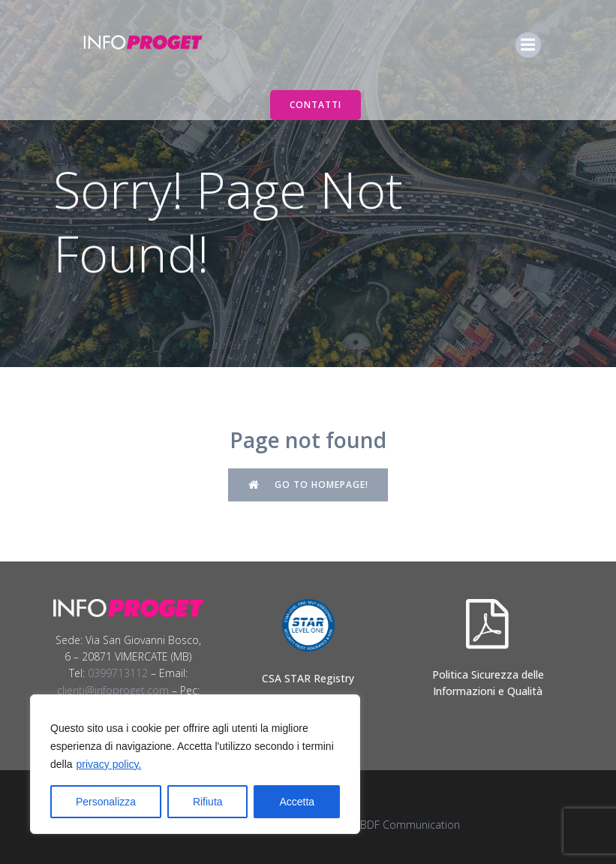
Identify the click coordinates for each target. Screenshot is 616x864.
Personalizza (106, 802)
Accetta (297, 802)
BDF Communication (410, 825)
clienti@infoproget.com (113, 690)
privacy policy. (108, 764)
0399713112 (118, 673)
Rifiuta (208, 802)
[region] (195, 764)
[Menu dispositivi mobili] (528, 45)
